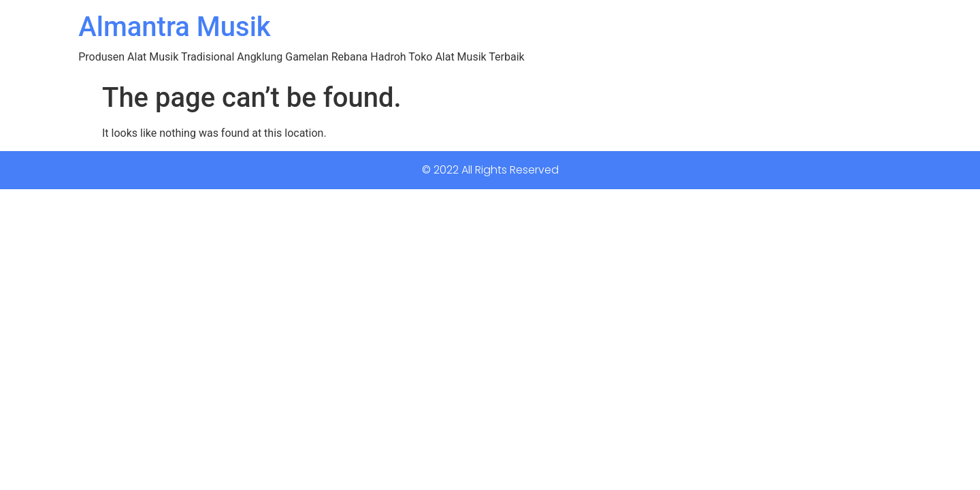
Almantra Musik (175, 27)
